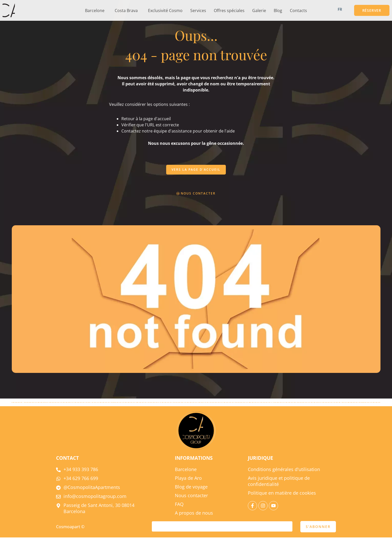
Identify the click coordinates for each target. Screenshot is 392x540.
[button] (96, 11)
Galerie (259, 11)
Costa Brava (126, 11)
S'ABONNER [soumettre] (318, 529)
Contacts (298, 11)
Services (198, 11)
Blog (278, 11)
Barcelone (95, 11)
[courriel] (222, 529)
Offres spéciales (229, 11)
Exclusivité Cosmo (165, 11)
